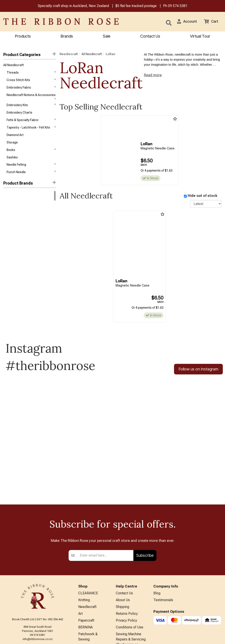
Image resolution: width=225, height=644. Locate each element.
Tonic (7, 295)
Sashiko (12, 163)
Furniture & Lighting (93, 596)
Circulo (8, 209)
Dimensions (11, 256)
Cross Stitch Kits (31, 81)
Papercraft (86, 568)
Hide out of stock (202, 196)
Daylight (9, 240)
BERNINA (85, 576)
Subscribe (145, 501)
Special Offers (89, 625)
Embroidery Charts (19, 116)
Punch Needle (31, 178)
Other (82, 610)
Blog (157, 540)
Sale (107, 37)
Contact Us (150, 37)
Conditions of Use (130, 576)
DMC (7, 201)
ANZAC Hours (126, 607)
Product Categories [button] (30, 55)
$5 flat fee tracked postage (136, 6)
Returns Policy (127, 561)
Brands (67, 37)
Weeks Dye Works (16, 303)
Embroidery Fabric (31, 89)
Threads (31, 73)
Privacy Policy (126, 568)
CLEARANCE (88, 540)
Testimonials (163, 547)
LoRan (111, 54)
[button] (186, 22)
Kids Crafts (87, 603)
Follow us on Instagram (198, 370)
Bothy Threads (14, 232)
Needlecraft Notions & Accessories (31, 99)
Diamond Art (15, 139)
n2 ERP (218, 637)
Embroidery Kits (31, 107)
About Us (123, 547)
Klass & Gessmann (16, 272)
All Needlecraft (14, 66)
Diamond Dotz (13, 248)
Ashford (9, 225)
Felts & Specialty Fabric (31, 123)
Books (31, 154)
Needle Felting (31, 170)
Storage (12, 147)
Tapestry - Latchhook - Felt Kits (31, 131)
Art (80, 561)
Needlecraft (69, 54)
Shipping (122, 554)
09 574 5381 (178, 6)
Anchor (8, 217)
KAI (5, 264)
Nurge (7, 287)
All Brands (86, 617)
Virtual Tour (200, 37)
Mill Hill (8, 279)
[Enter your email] (105, 501)
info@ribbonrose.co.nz (38, 585)
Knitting (84, 547)
